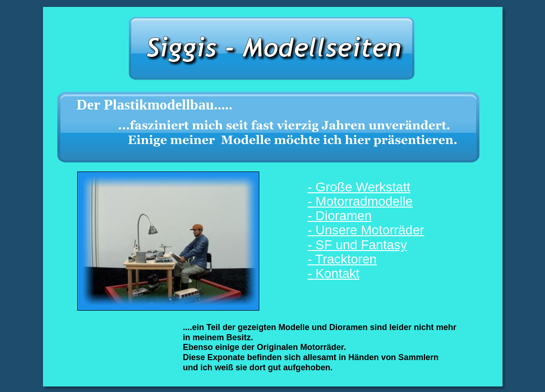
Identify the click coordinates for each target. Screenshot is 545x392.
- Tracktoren (342, 259)
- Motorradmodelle (360, 201)
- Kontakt (334, 273)
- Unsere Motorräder (366, 230)
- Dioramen (340, 216)
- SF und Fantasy (358, 245)
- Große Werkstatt (359, 187)
